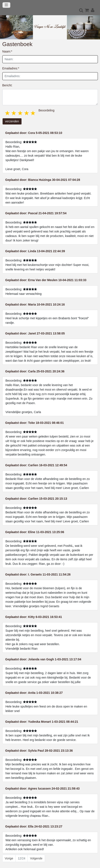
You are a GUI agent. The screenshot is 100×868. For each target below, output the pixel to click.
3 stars (20, 113)
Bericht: (7, 85)
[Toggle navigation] (6, 5)
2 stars (14, 113)
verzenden (12, 121)
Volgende (36, 858)
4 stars (27, 113)
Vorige (9, 858)
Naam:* (7, 51)
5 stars (33, 113)
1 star (8, 113)
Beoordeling (47, 110)
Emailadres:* (11, 68)
